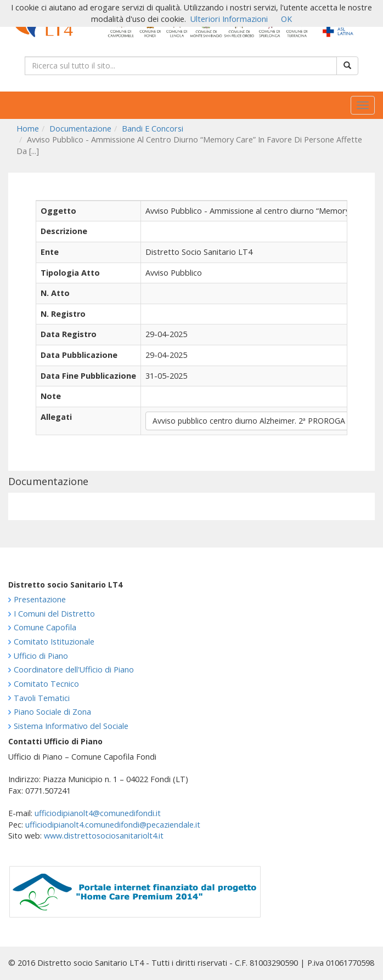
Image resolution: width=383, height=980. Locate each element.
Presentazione (40, 599)
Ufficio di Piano (41, 656)
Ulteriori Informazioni (229, 19)
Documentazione (80, 129)
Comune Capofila (45, 627)
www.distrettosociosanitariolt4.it (104, 836)
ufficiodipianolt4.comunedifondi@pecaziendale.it (113, 825)
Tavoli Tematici (42, 698)
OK (286, 19)
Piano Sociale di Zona (52, 712)
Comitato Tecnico (46, 684)
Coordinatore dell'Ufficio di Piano (74, 670)
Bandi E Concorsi (153, 129)
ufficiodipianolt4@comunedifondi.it (98, 813)
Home (28, 129)
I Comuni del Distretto (54, 614)
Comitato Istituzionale (54, 642)
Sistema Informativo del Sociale (71, 726)
